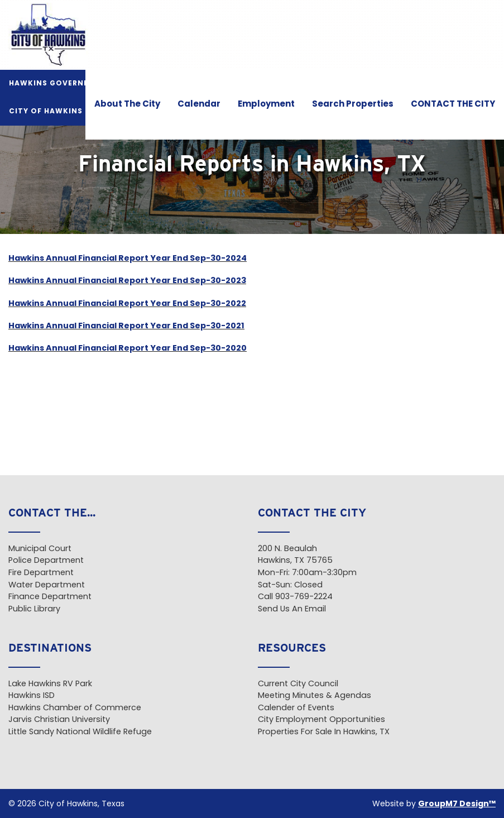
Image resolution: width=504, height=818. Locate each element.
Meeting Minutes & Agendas (315, 696)
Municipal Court (40, 549)
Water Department (47, 585)
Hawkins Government (58, 84)
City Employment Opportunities (321, 720)
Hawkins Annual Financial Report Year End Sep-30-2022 (127, 304)
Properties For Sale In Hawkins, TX (324, 732)
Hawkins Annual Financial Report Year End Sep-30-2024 (128, 259)
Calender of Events (296, 708)
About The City (127, 105)
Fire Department (41, 573)
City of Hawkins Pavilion (66, 112)
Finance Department (50, 597)
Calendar (199, 105)
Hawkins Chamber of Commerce (75, 708)
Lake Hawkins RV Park (50, 684)
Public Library (34, 609)
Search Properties (353, 105)
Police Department (46, 561)
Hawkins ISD (32, 696)
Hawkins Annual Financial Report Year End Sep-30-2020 (128, 349)
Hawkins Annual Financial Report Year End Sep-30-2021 (126, 326)
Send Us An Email (292, 609)
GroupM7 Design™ (457, 804)
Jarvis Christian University (59, 720)
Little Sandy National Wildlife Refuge (80, 732)
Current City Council (298, 684)
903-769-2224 (304, 597)
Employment (266, 105)
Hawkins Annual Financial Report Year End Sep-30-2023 (127, 281)
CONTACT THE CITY (453, 105)
